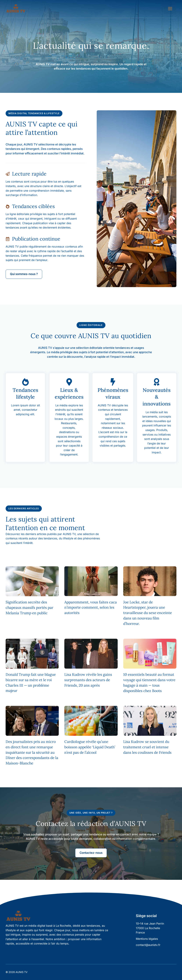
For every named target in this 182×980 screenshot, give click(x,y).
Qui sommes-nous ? (24, 274)
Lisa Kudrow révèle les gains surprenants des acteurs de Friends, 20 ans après (88, 680)
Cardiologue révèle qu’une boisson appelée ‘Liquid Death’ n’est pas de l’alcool (90, 747)
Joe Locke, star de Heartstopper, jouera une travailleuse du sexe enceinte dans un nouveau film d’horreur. (148, 613)
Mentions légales (147, 939)
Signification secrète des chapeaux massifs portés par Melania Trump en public (29, 607)
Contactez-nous (91, 853)
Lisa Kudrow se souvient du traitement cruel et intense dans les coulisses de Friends (147, 747)
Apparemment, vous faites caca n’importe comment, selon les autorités (91, 607)
